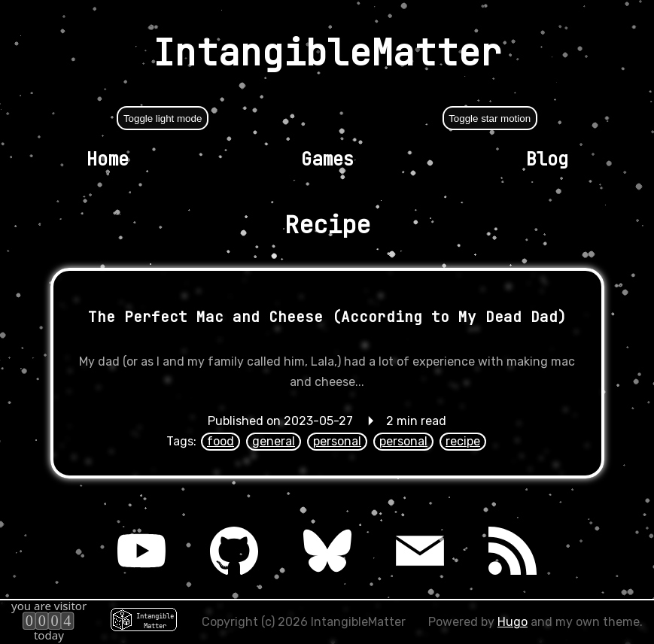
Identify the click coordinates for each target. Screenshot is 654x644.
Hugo (513, 622)
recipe (463, 441)
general (274, 441)
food (221, 441)
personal (337, 441)
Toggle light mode (163, 118)
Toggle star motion (490, 118)
